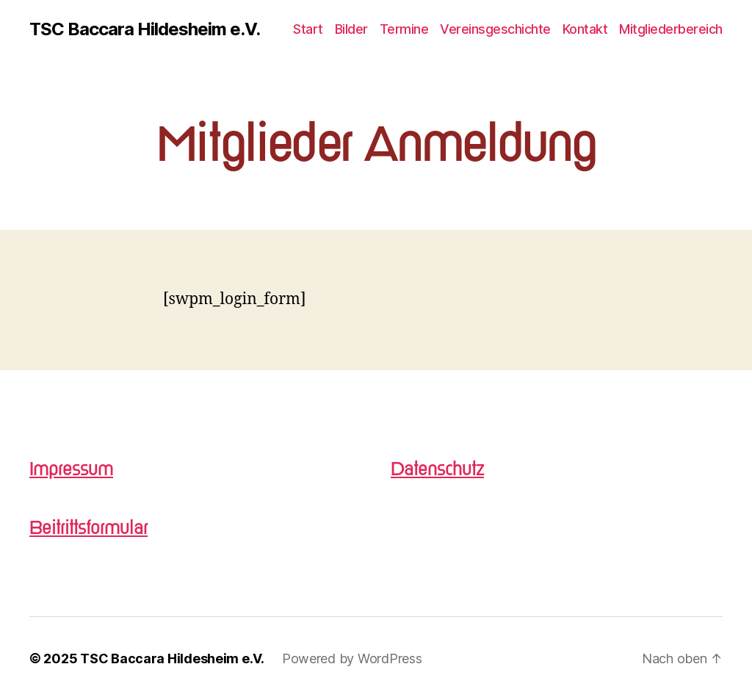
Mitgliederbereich (671, 29)
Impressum (71, 469)
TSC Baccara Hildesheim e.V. (145, 29)
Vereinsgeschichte (495, 29)
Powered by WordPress (352, 658)
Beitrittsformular (88, 528)
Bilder (351, 29)
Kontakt (585, 29)
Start (308, 29)
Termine (404, 29)
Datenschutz (437, 469)
